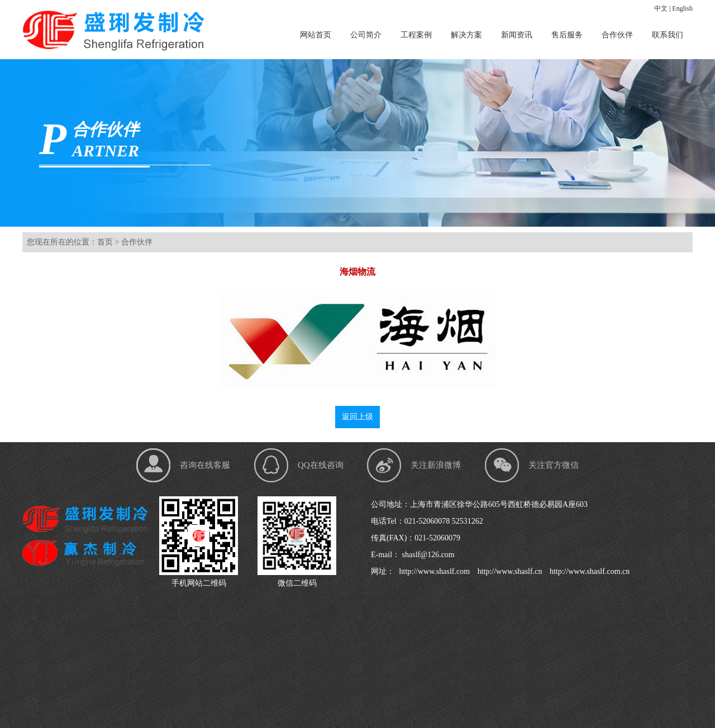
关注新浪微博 (436, 465)
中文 (661, 8)
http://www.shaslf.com (433, 571)
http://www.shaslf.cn (509, 571)
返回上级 (357, 417)
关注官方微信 (554, 465)
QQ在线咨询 (321, 465)
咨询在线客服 (205, 465)
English (682, 8)
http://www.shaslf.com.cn (588, 571)
